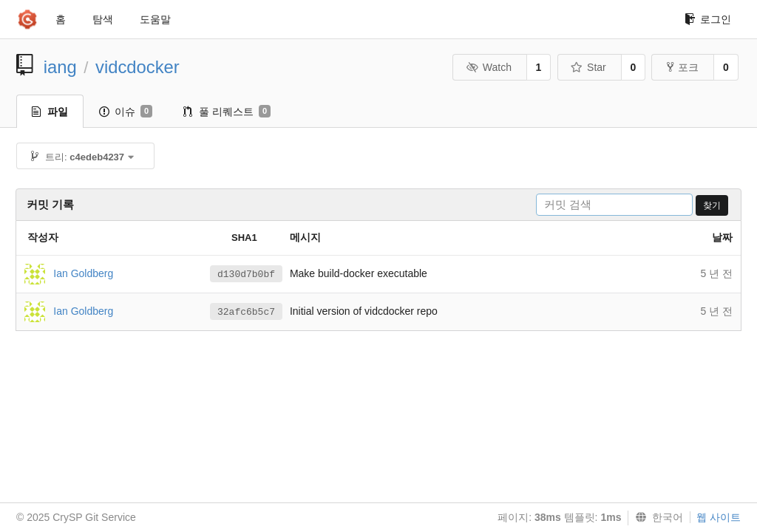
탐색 (103, 19)
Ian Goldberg (83, 273)
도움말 (155, 19)
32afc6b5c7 (246, 312)
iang (60, 67)
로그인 (708, 19)
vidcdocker (138, 67)
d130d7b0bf (246, 274)
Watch (489, 67)
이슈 (126, 112)
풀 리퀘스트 (227, 112)
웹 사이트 (719, 517)
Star (588, 67)
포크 (683, 67)
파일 (50, 112)
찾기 (712, 205)
